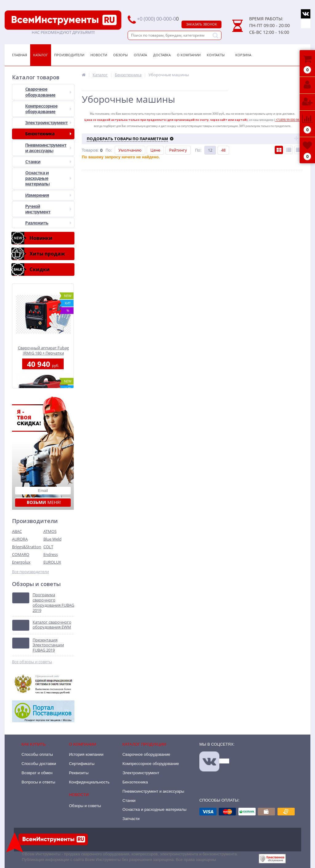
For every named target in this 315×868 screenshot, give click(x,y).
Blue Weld (52, 539)
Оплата (140, 55)
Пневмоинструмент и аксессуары (48, 148)
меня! (44, 502)
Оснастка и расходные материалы (48, 178)
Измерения (48, 195)
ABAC (17, 531)
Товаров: (90, 150)
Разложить (48, 223)
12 (210, 150)
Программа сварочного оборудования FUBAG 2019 (53, 603)
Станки (48, 162)
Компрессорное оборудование (48, 109)
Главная (20, 55)
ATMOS (50, 531)
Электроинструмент (48, 123)
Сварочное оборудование (48, 92)
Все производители (30, 572)
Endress (51, 554)
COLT (48, 547)
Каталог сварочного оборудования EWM (52, 625)
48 (223, 150)
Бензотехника (48, 134)
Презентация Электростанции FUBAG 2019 (48, 645)
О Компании (189, 55)
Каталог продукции (144, 744)
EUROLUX (52, 562)
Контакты (216, 55)
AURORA (20, 539)
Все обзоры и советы (32, 662)
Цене (155, 150)
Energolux (21, 562)
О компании (82, 744)
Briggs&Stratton (27, 547)
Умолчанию (130, 150)
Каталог (41, 55)
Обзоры (120, 55)
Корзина (243, 55)
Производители (69, 55)
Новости (99, 55)
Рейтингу (178, 150)
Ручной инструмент (48, 209)
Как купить (34, 744)
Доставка (162, 55)
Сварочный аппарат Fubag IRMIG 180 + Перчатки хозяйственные (43, 350)
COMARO (21, 554)
